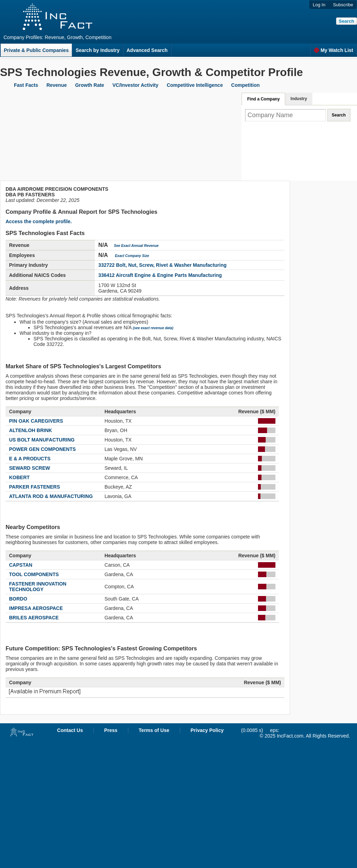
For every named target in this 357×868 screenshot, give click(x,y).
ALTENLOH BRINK (31, 430)
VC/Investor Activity (136, 85)
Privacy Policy (207, 730)
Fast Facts (26, 85)
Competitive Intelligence (195, 85)
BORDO (18, 599)
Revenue (56, 85)
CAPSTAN (21, 565)
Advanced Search (147, 50)
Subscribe (343, 5)
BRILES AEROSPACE (34, 618)
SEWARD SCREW (29, 468)
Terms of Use (154, 730)
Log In (319, 5)
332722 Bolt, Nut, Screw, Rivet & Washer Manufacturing (162, 265)
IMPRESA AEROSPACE (36, 608)
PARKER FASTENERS (35, 487)
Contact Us (70, 730)
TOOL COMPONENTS (34, 574)
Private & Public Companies (36, 50)
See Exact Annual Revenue (136, 246)
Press (111, 730)
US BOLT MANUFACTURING (42, 440)
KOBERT (19, 477)
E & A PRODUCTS (30, 459)
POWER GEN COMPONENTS (42, 449)
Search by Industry (98, 50)
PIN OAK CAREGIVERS (36, 421)
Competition (245, 85)
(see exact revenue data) (153, 328)
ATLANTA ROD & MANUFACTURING (51, 496)
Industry (299, 99)
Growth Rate (89, 85)
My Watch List (333, 50)
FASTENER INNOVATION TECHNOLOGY (38, 587)
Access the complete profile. (39, 221)
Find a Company (263, 99)
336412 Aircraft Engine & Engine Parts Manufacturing (160, 275)
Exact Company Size (132, 256)
